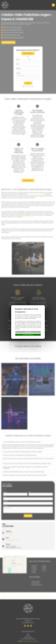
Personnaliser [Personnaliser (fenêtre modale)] (28, 332)
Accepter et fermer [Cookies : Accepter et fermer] (28, 335)
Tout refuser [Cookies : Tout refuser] (33, 2)
